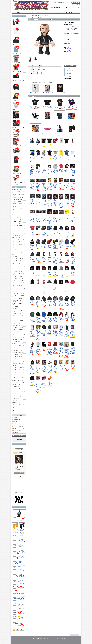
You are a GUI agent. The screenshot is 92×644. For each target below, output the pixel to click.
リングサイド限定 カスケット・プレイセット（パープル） (72, 104)
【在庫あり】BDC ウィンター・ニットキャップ (32, 284)
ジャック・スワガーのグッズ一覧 (19, 277)
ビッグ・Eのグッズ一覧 (17, 324)
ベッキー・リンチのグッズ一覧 (18, 343)
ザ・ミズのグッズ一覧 (17, 260)
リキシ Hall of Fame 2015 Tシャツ (67, 168)
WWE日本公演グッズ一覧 (17, 190)
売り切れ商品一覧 (16, 184)
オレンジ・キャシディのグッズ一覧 (19, 229)
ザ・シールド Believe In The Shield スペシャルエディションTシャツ (19, 537)
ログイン (55, 3)
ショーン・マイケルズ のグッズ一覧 (19, 283)
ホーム (20, 12)
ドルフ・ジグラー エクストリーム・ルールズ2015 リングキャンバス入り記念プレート (61, 201)
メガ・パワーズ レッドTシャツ (61, 168)
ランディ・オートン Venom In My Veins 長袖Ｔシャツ (32, 317)
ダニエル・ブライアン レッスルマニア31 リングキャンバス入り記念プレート (44, 200)
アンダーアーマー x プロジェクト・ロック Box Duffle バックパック (60, 117)
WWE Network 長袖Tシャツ (55, 230)
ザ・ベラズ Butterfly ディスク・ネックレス (44, 169)
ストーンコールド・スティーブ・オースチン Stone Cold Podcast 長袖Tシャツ (61, 302)
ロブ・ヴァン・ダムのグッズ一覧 (19, 369)
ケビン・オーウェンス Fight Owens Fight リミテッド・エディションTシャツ (19, 624)
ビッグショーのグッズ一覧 (18, 326)
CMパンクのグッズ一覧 (17, 270)
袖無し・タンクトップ (17, 50)
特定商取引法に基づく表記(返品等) (72, 69)
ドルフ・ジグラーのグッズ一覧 (18, 308)
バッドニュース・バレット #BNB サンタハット (73, 143)
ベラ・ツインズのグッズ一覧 (18, 345)
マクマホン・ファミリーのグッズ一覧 (19, 373)
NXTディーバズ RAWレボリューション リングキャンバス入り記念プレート (55, 216)
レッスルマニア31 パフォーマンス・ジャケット (50, 301)
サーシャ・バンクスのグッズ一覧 (19, 255)
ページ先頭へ (74, 635)
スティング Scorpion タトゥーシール (73, 155)
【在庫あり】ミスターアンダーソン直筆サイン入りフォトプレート (73, 170)
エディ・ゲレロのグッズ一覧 (18, 227)
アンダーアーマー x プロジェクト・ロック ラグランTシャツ (61, 330)
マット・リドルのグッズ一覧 (18, 351)
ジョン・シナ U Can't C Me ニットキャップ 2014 (44, 270)
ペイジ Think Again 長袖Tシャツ (73, 243)
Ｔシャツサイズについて (18, 427)
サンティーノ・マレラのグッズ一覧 (19, 267)
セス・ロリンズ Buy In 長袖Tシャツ (55, 244)
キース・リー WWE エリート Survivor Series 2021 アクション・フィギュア (55, 366)
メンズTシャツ (16, 31)
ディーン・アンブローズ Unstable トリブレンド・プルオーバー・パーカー (61, 272)
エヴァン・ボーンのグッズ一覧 (18, 225)
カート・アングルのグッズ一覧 (18, 232)
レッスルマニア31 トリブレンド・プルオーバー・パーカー (44, 302)
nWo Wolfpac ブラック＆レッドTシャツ (47, 104)
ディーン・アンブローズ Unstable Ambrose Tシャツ (19, 582)
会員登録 (61, 3)
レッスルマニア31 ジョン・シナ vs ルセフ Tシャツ (67, 155)
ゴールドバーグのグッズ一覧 (18, 253)
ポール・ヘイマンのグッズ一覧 (18, 347)
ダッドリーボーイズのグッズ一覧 (19, 294)
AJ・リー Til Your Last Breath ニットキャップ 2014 (38, 271)
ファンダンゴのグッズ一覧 (18, 327)
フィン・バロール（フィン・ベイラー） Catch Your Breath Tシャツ (19, 611)
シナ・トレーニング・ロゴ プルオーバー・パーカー (32, 257)
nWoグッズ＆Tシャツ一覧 (17, 384)
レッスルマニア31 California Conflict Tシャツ (55, 155)
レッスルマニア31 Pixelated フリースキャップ (50, 284)
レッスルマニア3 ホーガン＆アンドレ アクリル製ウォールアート (50, 183)
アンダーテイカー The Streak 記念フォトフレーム (67, 183)
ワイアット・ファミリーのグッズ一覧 (19, 378)
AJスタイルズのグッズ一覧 (18, 220)
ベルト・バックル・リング (18, 151)
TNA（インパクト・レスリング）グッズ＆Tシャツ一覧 (19, 392)
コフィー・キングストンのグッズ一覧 (19, 247)
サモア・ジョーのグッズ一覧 (18, 265)
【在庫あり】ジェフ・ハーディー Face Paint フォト (60, 130)
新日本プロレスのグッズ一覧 (18, 404)
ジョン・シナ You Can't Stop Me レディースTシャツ (38, 169)
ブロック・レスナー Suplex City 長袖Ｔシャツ (38, 317)
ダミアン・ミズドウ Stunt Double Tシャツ (67, 143)
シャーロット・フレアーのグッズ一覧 (19, 274)
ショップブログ (54, 12)
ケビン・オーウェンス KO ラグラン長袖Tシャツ (55, 301)
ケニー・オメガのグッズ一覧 (18, 239)
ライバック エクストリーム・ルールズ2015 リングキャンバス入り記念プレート (55, 200)
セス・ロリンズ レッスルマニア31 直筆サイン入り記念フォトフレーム (38, 216)
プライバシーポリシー (51, 639)
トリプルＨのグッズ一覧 (17, 307)
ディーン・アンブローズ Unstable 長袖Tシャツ (38, 244)
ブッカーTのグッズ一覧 (17, 331)
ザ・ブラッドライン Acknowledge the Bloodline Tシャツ (60, 104)
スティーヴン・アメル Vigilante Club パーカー (50, 330)
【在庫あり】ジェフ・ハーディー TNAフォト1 (32, 143)
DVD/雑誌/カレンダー (17, 115)
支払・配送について (37, 12)
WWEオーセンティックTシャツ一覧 (19, 192)
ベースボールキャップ (17, 87)
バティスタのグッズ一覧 (17, 317)
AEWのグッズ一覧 (16, 402)
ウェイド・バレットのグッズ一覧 (19, 216)
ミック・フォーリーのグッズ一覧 (19, 376)
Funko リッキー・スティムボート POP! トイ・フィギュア (67, 365)
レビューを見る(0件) (69, 75)
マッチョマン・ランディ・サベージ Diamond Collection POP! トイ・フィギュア (38, 366)
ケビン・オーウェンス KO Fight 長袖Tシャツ (73, 301)
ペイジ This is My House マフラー (67, 316)
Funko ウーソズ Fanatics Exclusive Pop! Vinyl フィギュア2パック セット (44, 382)
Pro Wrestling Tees (16, 399)
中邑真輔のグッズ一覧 (17, 313)
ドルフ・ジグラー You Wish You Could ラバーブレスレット (47, 130)
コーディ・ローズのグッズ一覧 (18, 249)
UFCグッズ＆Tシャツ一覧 (17, 386)
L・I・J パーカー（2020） (44, 346)
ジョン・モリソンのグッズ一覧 (18, 280)
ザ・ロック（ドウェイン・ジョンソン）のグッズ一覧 (19, 263)
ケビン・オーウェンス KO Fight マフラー (73, 316)
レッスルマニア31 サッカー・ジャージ (50, 155)
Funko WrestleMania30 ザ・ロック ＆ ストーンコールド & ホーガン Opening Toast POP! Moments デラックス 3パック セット (38, 384)
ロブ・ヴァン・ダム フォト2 (60, 89)
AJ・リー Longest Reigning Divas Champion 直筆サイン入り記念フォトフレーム (44, 185)
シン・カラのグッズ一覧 (17, 285)
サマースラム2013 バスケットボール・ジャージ (15, 528)
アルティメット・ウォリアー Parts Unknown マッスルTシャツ (19, 563)
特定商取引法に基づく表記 (41, 639)
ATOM (22, 630)
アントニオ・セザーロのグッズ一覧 (19, 214)
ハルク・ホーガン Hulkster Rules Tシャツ (67, 215)
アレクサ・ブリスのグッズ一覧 (18, 203)
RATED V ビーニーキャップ (61, 230)
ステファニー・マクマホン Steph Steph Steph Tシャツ (55, 143)
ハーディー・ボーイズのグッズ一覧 (19, 321)
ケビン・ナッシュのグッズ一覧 (18, 244)
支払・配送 (32, 639)
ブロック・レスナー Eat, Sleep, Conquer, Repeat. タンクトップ (19, 571)
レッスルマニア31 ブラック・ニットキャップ (73, 270)
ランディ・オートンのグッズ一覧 (19, 358)
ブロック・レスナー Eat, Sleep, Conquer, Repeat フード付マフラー (55, 258)
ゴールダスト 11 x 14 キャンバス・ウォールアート (55, 183)
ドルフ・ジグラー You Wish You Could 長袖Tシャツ (50, 231)
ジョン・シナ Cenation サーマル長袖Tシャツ (67, 244)
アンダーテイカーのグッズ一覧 (18, 211)
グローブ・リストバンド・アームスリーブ (19, 78)
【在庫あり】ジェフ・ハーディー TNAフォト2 (38, 143)
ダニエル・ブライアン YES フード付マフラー (50, 257)
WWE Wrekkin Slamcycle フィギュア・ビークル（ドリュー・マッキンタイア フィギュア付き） (61, 349)
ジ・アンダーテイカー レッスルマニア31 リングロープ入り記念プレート (44, 216)
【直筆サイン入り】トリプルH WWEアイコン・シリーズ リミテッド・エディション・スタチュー (44, 287)
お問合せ (72, 12)
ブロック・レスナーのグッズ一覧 (19, 338)
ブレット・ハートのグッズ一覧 (18, 333)
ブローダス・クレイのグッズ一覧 (19, 340)
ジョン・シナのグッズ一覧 (18, 278)
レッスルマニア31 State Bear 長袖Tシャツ (32, 301)
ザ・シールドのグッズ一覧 (18, 258)
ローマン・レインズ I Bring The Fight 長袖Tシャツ (67, 301)
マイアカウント (68, 3)
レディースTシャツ (16, 59)
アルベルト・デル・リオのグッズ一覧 (19, 209)
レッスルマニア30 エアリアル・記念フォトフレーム (32, 199)
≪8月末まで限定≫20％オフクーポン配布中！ (20, 432)
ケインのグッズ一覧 (16, 237)
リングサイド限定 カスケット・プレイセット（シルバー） (32, 330)
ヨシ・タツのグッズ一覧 (17, 354)
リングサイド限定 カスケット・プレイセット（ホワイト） (35, 117)
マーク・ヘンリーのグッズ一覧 (18, 371)
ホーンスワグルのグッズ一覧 (18, 349)
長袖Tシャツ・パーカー (17, 40)
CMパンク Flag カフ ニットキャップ (32, 380)
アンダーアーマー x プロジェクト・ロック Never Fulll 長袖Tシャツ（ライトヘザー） (38, 348)
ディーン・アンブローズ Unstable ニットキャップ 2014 (50, 271)
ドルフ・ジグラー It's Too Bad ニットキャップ (61, 284)
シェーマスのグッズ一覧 (17, 272)
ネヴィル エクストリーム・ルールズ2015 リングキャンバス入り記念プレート (73, 200)
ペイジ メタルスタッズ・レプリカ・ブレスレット (50, 169)
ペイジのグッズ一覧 (16, 342)
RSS (18, 630)
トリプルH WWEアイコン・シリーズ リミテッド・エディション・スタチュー (38, 286)
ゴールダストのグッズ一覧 (18, 251)
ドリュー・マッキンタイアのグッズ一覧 (19, 311)
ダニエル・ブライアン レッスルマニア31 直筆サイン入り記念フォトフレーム (32, 216)
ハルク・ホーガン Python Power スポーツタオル (61, 143)
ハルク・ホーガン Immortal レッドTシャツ (32, 231)
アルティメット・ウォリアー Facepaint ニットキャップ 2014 (67, 231)
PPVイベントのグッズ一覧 (18, 200)
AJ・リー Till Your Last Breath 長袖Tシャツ (44, 244)
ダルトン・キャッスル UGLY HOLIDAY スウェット (44, 330)
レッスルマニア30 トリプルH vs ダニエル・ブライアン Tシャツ (19, 553)
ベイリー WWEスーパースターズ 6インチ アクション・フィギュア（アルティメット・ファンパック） (38, 333)
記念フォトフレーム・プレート (18, 124)
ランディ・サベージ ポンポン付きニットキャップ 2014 (67, 257)
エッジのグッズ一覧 (16, 223)
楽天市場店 (63, 639)
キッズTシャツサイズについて (19, 428)
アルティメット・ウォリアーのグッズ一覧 (19, 206)
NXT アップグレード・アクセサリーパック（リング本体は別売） (47, 117)
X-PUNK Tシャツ (50, 142)
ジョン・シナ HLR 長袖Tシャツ (50, 244)
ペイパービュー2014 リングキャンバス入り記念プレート (38, 199)
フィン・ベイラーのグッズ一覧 (18, 329)
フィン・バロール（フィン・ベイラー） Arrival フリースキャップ (67, 285)
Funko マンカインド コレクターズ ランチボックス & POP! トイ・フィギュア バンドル (50, 366)
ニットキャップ (16, 96)
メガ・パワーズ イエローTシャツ (61, 154)
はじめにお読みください (18, 425)
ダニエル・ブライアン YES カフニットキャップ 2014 (73, 231)
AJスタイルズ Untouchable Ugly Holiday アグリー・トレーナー (50, 348)
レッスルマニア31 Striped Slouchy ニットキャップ (55, 285)
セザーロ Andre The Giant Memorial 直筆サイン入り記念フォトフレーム (38, 184)
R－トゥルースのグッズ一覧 (18, 201)
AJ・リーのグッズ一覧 (17, 222)
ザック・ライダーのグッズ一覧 (18, 256)
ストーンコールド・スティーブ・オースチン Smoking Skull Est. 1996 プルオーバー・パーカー (32, 367)
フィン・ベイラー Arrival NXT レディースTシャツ (19, 607)
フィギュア (16, 22)
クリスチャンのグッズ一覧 (18, 236)
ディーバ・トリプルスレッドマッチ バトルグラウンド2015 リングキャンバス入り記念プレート (50, 217)
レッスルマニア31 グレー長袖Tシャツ (55, 168)
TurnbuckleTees (15, 395)
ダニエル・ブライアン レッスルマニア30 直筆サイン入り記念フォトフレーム (32, 184)
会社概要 (15, 418)
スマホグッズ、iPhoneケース (18, 160)
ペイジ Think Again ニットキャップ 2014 (32, 270)
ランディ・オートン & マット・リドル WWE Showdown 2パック (35, 130)
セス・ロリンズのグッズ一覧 (18, 292)
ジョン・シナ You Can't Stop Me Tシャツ (72, 130)
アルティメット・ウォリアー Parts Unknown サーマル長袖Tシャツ (38, 257)
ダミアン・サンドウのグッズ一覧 (19, 299)
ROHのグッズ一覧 (16, 400)
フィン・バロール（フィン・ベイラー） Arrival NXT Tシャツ (19, 602)
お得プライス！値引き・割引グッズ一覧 (19, 195)
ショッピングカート (76, 3)
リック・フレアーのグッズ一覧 (18, 364)
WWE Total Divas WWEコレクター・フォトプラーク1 (61, 215)
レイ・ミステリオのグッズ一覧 (18, 365)
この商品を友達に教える (70, 70)
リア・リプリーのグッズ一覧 (18, 362)
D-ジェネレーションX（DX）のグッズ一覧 (19, 301)
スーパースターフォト (17, 142)
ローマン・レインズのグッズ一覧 (19, 367)
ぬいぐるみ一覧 (45, 16)
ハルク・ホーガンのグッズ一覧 (18, 319)
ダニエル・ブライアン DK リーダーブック (44, 155)
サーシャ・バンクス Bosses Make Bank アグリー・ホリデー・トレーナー (73, 331)
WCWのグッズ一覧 (16, 388)
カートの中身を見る (19, 436)
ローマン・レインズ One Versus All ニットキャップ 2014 (55, 271)
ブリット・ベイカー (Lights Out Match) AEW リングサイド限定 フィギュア (44, 366)
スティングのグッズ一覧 (17, 287)
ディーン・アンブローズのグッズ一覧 (19, 304)
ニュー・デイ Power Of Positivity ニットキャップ (50, 317)
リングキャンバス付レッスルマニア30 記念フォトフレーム (73, 183)
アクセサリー (16, 133)
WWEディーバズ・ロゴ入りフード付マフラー (44, 257)
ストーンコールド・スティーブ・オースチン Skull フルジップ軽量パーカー (73, 348)
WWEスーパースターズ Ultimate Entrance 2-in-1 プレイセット (55, 330)
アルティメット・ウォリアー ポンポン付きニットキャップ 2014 (73, 258)
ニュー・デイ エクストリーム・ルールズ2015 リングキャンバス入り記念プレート (67, 200)
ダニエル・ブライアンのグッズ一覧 (19, 296)
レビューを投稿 (68, 76)
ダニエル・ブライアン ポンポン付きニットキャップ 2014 (32, 245)
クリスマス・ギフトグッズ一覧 (18, 179)
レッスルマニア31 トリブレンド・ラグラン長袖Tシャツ (38, 301)
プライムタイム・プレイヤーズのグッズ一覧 (19, 335)
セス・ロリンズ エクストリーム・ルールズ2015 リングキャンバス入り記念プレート (50, 200)
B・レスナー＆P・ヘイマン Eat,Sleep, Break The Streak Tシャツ (19, 558)
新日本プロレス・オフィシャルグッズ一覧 (19, 411)
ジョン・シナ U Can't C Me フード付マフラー (61, 257)
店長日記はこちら (19, 473)
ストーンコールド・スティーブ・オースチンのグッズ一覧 (19, 289)
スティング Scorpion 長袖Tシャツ (61, 244)
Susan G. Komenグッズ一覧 (18, 397)
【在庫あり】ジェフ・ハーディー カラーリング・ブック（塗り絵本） (32, 156)
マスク (16, 106)
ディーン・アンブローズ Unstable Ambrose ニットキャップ (67, 271)
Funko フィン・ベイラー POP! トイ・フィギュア (61, 365)
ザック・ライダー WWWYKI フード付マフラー (50, 381)
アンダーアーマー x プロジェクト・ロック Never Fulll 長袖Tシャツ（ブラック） (32, 348)
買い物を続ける (68, 73)
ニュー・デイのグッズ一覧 (18, 315)
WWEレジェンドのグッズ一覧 (18, 383)
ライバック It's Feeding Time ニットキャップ (44, 317)
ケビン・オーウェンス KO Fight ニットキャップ (55, 317)
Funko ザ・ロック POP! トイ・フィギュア (73, 364)
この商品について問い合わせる (71, 72)
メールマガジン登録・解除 (19, 430)
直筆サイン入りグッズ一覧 (18, 198)
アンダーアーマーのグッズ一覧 (18, 409)
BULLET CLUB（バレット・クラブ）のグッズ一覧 (19, 407)
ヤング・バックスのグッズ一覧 (18, 353)
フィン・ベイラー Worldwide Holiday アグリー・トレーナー (55, 347)
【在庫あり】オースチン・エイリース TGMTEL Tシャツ (19, 515)
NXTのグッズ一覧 (16, 390)
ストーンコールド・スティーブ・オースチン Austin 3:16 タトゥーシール (32, 170)
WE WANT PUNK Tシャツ (35, 89)
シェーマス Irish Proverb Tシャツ (38, 230)
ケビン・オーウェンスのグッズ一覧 (19, 242)
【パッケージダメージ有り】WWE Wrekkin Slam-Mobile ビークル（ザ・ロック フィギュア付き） (67, 349)
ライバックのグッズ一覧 (17, 356)
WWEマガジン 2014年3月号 (47, 89)
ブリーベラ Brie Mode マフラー (61, 316)
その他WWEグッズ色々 (17, 169)
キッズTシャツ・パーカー (17, 68)
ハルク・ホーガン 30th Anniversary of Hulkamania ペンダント (73, 216)
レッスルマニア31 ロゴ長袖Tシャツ (73, 284)
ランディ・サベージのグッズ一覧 (19, 360)
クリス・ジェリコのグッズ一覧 (18, 234)
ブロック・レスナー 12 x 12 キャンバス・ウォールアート (19, 590)
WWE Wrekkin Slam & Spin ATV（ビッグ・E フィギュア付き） (72, 117)
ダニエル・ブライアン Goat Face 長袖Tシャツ (44, 230)
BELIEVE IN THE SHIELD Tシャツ (44, 143)
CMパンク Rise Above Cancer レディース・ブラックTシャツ (22, 528)
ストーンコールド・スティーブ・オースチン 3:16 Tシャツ (35, 104)
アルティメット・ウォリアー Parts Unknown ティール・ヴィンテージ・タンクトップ (19, 576)
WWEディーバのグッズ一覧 (18, 381)
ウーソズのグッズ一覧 (17, 218)
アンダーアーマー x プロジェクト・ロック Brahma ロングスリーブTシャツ (67, 331)
